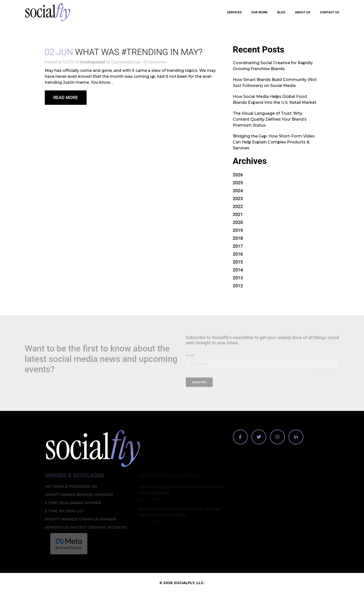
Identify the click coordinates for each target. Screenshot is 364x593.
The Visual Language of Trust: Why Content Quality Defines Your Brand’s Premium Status (270, 119)
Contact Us (330, 12)
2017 (238, 246)
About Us (303, 12)
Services (234, 12)
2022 (238, 206)
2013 (238, 278)
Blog (281, 12)
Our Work (260, 12)
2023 (238, 199)
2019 (238, 230)
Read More (66, 97)
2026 (238, 175)
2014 (238, 270)
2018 (238, 238)
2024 (238, 191)
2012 (238, 286)
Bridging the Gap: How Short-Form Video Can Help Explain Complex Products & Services (274, 142)
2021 (238, 214)
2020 (238, 222)
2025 (238, 183)
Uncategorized (92, 62)
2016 (238, 254)
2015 (238, 262)
